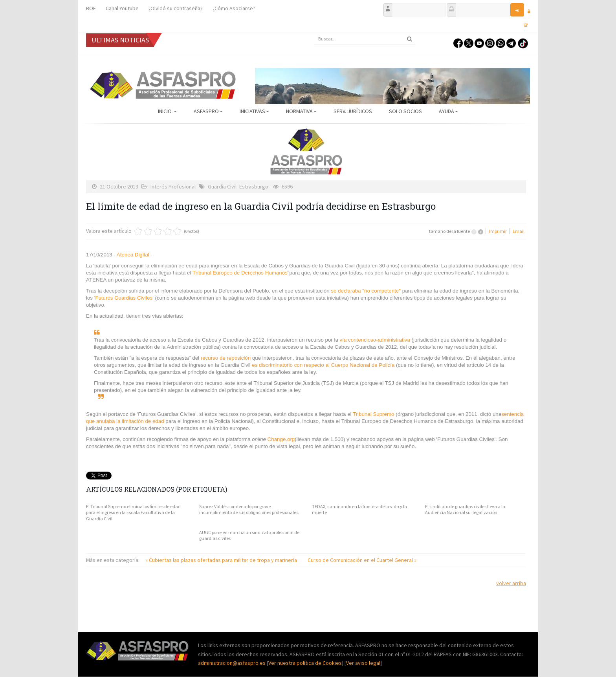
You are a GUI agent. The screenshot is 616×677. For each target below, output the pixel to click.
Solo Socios (405, 111)
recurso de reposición (226, 358)
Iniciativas (254, 111)
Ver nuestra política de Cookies (305, 663)
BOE (91, 8)
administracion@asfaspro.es (232, 663)
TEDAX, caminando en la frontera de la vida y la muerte (359, 510)
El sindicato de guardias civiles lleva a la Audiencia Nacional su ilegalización (465, 510)
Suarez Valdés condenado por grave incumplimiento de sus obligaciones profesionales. (249, 510)
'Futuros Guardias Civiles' (125, 298)
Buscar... (314, 33)
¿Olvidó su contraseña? (176, 8)
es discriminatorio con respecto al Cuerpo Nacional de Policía (323, 365)
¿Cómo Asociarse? (234, 8)
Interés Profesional (173, 187)
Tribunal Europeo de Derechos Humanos (240, 273)
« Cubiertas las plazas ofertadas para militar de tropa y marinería (222, 560)
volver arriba (511, 583)
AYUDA (448, 111)
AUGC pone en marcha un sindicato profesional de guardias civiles (249, 535)
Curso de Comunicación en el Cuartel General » (362, 560)
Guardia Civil (222, 187)
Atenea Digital (133, 255)
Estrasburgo (254, 187)
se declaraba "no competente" (366, 291)
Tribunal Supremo (374, 414)
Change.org (281, 439)
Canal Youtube (122, 8)
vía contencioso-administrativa (375, 340)
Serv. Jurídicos (353, 111)
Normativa (301, 111)
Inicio (167, 111)
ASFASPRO (208, 111)
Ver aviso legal (363, 663)
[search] (365, 39)
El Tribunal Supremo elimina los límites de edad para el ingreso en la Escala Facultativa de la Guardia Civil (133, 512)
